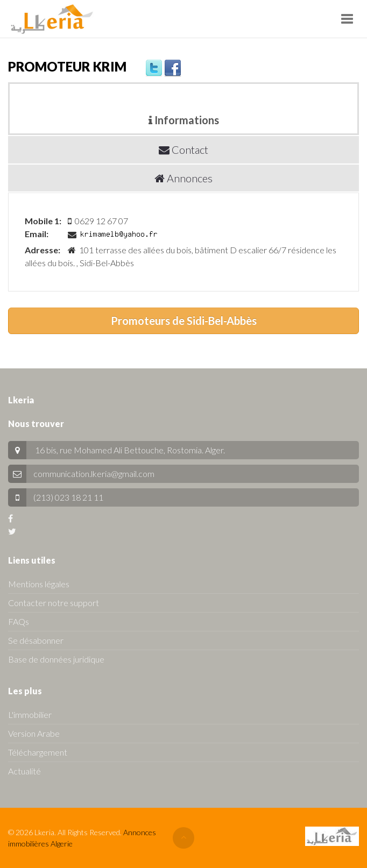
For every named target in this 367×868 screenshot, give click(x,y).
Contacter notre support (54, 603)
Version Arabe (34, 733)
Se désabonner (36, 640)
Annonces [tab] (183, 178)
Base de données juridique (56, 659)
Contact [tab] (183, 150)
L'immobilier (30, 714)
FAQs (19, 621)
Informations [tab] (184, 120)
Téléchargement (38, 752)
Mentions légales (39, 584)
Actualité (24, 771)
